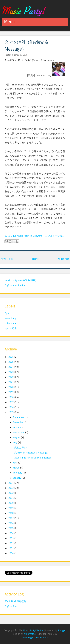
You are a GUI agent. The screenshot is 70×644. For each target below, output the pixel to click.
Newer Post (7, 259)
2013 (11, 488)
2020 (11, 387)
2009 (11, 508)
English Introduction (15, 285)
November (19, 422)
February (18, 473)
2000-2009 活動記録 (16, 601)
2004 (11, 533)
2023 (11, 372)
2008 (11, 513)
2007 (11, 518)
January (17, 478)
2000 (11, 553)
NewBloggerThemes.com (35, 637)
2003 (11, 538)
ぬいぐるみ (11, 328)
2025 (11, 362)
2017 (11, 402)
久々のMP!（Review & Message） (32, 453)
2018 (11, 397)
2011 (11, 498)
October (18, 427)
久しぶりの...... (22, 447)
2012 (11, 493)
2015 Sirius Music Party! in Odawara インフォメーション (35, 236)
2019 (11, 392)
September (19, 432)
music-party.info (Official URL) (20, 280)
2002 (11, 543)
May (15, 442)
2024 (11, 367)
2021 (11, 382)
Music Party (11, 318)
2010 (11, 503)
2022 (11, 377)
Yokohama (10, 323)
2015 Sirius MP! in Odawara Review (33, 458)
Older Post (64, 259)
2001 (11, 548)
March (17, 468)
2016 (11, 407)
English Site (11, 606)
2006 (11, 523)
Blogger (62, 630)
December (19, 417)
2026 (11, 357)
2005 (11, 528)
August (17, 437)
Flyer (7, 313)
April (16, 463)
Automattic (30, 634)
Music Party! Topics (33, 630)
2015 (11, 412)
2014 (11, 483)
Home (35, 259)
